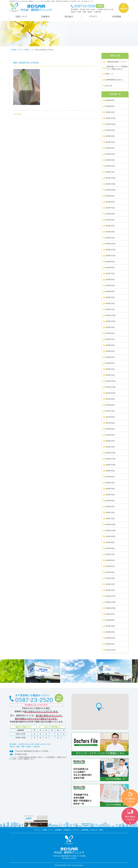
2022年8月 (110, 333)
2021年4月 (110, 429)
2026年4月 (110, 100)
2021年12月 (110, 381)
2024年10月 (110, 190)
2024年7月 (110, 208)
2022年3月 (110, 363)
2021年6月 (110, 417)
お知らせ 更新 (97, 830)
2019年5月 (110, 566)
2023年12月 (110, 244)
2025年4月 (110, 160)
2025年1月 (110, 172)
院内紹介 (67, 830)
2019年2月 (110, 584)
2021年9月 (110, 399)
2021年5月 (110, 423)
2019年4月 (110, 572)
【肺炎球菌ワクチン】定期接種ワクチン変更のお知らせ (116, 68)
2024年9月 (110, 196)
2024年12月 (110, 178)
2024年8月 (110, 202)
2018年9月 (110, 614)
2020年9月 (110, 471)
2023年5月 (110, 286)
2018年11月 (110, 602)
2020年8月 (110, 477)
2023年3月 (110, 298)
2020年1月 (110, 519)
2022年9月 (110, 327)
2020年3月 (110, 507)
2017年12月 (110, 650)
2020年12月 (110, 453)
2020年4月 (110, 501)
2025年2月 (110, 166)
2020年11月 (110, 459)
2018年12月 (110, 596)
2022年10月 (110, 321)
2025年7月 (110, 142)
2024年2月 (110, 232)
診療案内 (58, 830)
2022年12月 (110, 315)
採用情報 (85, 830)
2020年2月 (110, 513)
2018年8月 (110, 620)
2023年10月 (110, 256)
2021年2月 (110, 441)
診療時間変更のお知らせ (114, 80)
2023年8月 (110, 268)
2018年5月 (110, 638)
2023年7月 (110, 274)
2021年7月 (110, 411)
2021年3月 (110, 435)
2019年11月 (110, 531)
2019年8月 (110, 548)
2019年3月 (110, 578)
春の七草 (109, 86)
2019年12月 (110, 525)
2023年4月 (110, 292)
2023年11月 (110, 250)
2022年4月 (110, 357)
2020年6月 (110, 489)
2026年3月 (110, 106)
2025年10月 (110, 124)
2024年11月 (110, 184)
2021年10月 (110, 393)
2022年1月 (110, 375)
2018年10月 (110, 608)
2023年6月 (110, 280)
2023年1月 (110, 309)
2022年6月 (110, 345)
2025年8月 (110, 136)
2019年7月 (110, 554)
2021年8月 (110, 405)
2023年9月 (110, 262)
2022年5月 (110, 351)
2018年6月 (110, 632)
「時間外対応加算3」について (116, 62)
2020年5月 (110, 495)
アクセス (76, 830)
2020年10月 (110, 465)
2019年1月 (110, 590)
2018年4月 (110, 644)
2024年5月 (110, 214)
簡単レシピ (109, 74)
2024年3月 (110, 226)
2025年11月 (110, 118)
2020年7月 (110, 483)
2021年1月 (110, 447)
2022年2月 (110, 369)
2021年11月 (110, 387)
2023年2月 (110, 304)
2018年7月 (110, 626)
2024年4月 (110, 220)
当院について (48, 830)
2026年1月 (110, 112)
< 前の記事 (17, 114)
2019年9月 (110, 542)
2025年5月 (110, 154)
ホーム (38, 830)
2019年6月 (110, 560)
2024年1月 (110, 238)
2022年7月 (110, 339)
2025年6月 (110, 148)
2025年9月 (110, 130)
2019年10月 (110, 537)
